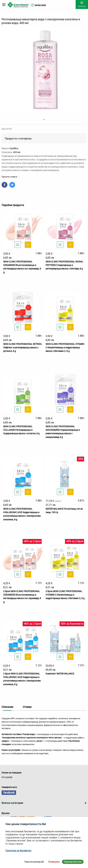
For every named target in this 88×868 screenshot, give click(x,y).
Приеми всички (73, 862)
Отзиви (27, 707)
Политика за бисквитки (18, 851)
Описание (7, 707)
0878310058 (40, 5)
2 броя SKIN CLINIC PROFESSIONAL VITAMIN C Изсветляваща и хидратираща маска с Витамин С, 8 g (65, 595)
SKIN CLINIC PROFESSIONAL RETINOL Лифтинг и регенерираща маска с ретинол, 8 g (23, 348)
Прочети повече (11, 177)
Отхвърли (54, 862)
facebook (9, 793)
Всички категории (12, 803)
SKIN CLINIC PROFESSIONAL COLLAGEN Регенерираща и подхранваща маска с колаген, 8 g (21, 430)
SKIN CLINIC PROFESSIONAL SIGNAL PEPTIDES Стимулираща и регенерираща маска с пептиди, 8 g (64, 265)
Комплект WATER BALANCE (60, 674)
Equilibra (14, 148)
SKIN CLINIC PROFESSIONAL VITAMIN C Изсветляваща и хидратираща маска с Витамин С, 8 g (65, 348)
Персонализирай (34, 862)
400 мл (17, 152)
